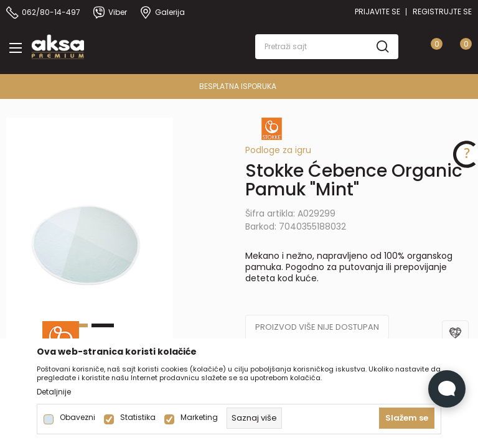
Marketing (199, 418)
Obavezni (77, 418)
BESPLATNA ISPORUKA (238, 86)
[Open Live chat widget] (447, 389)
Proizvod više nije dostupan (317, 327)
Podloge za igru (278, 150)
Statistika (138, 418)
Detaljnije (54, 392)
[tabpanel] (90, 243)
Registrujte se (442, 12)
